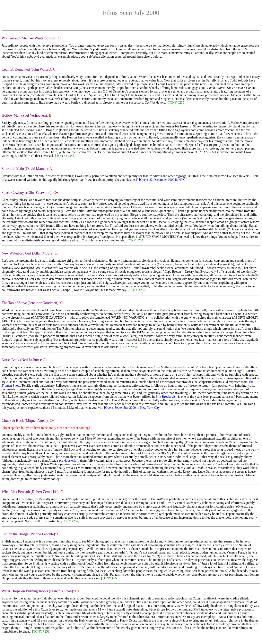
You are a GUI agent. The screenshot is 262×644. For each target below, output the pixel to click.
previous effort (69, 460)
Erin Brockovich (166, 397)
